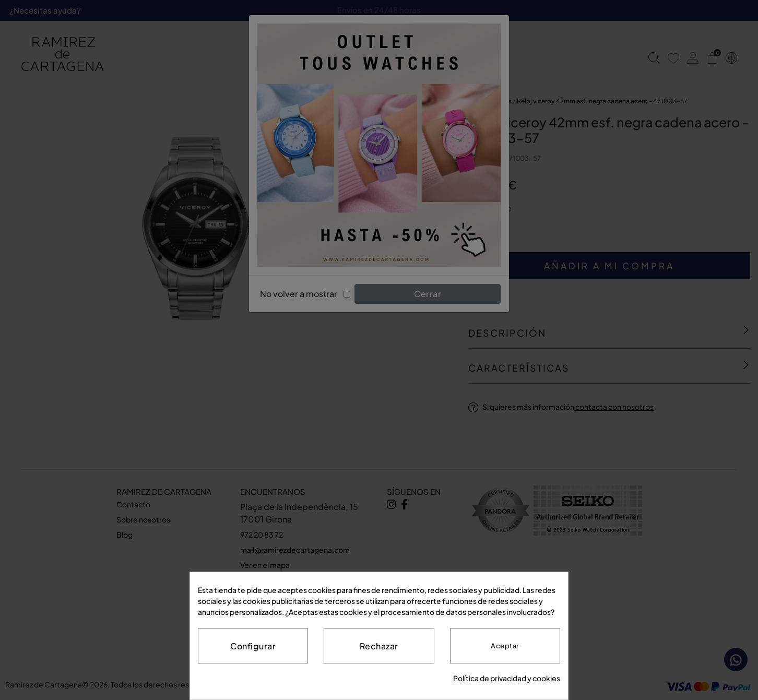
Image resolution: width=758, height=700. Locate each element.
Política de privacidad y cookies (507, 678)
